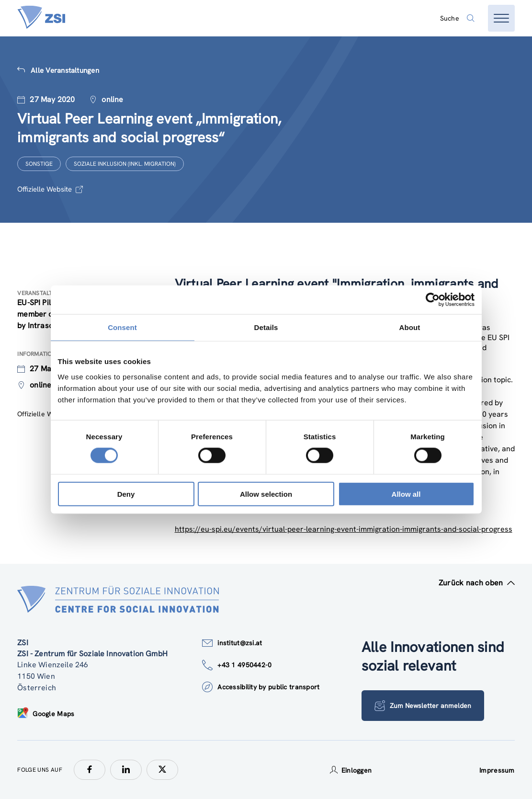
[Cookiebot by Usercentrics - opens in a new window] (433, 300)
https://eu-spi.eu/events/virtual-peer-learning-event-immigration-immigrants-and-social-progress (344, 529)
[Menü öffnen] (501, 18)
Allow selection (266, 494)
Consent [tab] (122, 327)
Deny (126, 494)
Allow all (406, 494)
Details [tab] (266, 327)
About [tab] (410, 327)
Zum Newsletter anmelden (423, 706)
